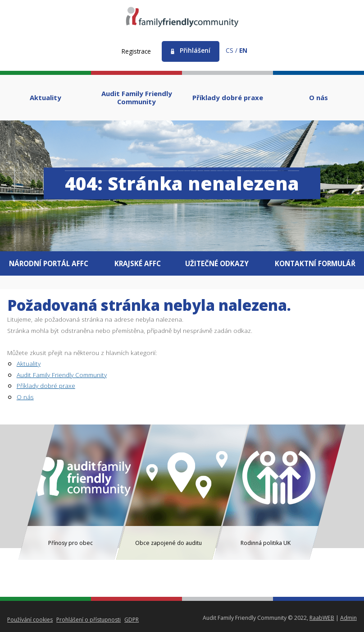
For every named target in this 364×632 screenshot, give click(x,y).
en (243, 50)
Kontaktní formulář (316, 263)
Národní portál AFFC (48, 263)
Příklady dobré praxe (46, 385)
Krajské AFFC (138, 263)
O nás (25, 397)
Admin (348, 618)
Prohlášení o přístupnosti (89, 620)
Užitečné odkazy (217, 263)
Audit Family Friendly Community (62, 375)
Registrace (136, 51)
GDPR (132, 620)
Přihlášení (195, 50)
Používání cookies (30, 620)
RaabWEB (322, 618)
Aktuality (29, 363)
